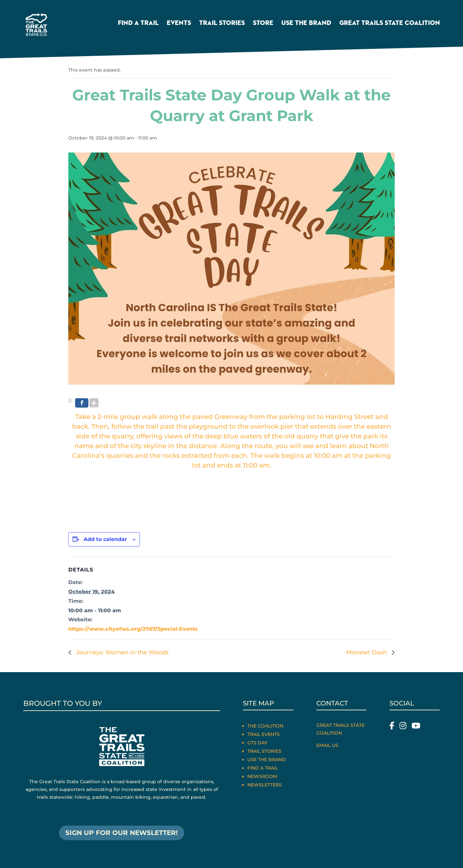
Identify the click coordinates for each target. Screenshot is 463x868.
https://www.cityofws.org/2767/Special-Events (133, 629)
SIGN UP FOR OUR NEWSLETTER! (122, 833)
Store (263, 24)
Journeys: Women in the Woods (122, 652)
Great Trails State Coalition (390, 24)
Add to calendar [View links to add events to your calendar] (105, 539)
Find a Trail (138, 24)
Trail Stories (222, 24)
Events (179, 24)
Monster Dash (367, 652)
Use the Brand (306, 24)
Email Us (327, 745)
